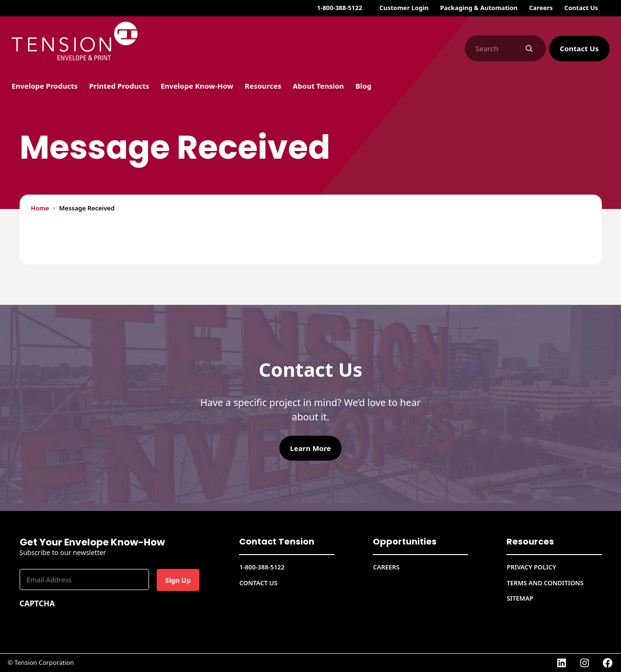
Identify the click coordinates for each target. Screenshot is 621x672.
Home (40, 208)
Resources (530, 541)
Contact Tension (277, 541)
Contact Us (579, 48)
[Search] (529, 48)
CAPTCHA (37, 603)
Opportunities (405, 541)
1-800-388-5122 (340, 8)
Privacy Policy (531, 567)
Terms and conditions (545, 583)
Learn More (310, 448)
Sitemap (520, 598)
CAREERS (386, 567)
